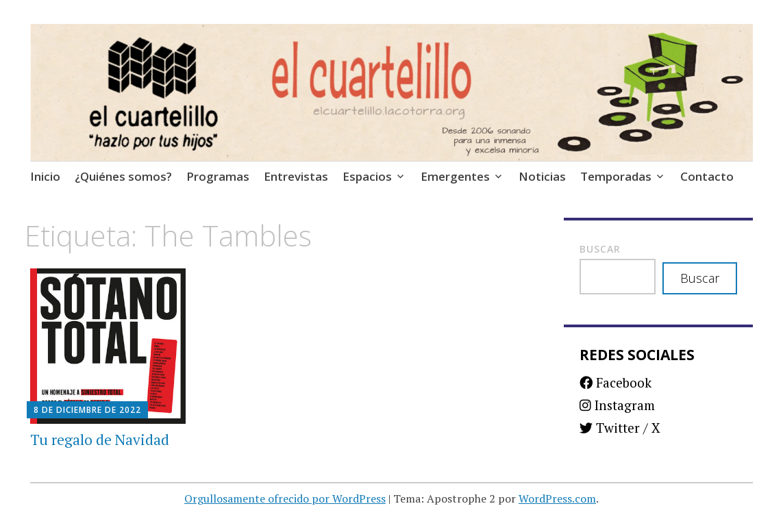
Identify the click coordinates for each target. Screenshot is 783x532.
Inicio (45, 176)
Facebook (616, 382)
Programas (218, 176)
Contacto (707, 176)
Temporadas (616, 176)
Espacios (367, 176)
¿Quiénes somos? (123, 176)
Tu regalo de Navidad (100, 440)
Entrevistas (296, 176)
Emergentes (455, 176)
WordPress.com (557, 498)
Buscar (600, 249)
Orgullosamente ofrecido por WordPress (285, 498)
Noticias (542, 176)
